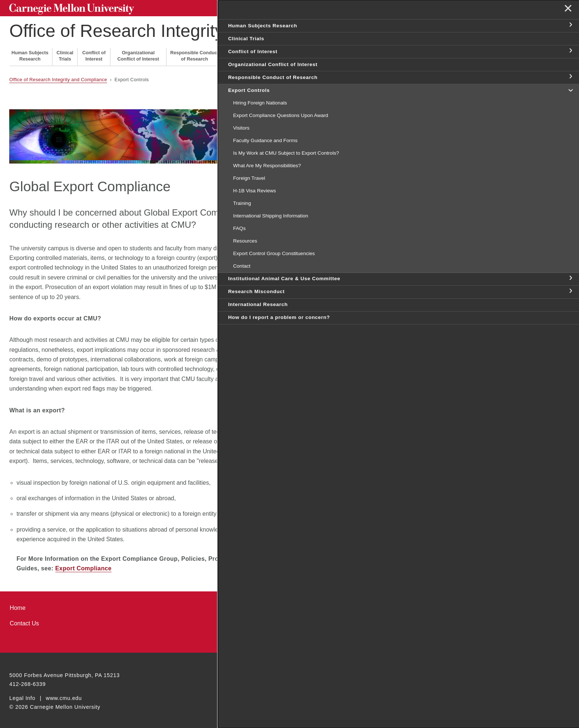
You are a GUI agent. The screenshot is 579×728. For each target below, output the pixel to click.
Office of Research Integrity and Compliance (183, 29)
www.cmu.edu (64, 696)
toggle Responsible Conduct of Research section (570, 77)
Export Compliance (84, 566)
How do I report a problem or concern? (429, 54)
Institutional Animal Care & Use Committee (286, 54)
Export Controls (237, 54)
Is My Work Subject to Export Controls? (379, 142)
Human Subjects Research (30, 54)
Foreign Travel (349, 157)
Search (454, 7)
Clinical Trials (65, 54)
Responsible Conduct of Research (195, 54)
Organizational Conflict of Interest (138, 54)
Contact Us (24, 621)
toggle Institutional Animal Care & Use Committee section (570, 293)
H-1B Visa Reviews (355, 171)
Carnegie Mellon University (65, 8)
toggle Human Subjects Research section (570, 25)
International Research (378, 54)
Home (18, 606)
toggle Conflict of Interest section (570, 51)
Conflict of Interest (94, 54)
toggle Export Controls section (570, 90)
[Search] (404, 7)
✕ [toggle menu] (567, 11)
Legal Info (22, 696)
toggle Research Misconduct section (570, 314)
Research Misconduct (340, 54)
